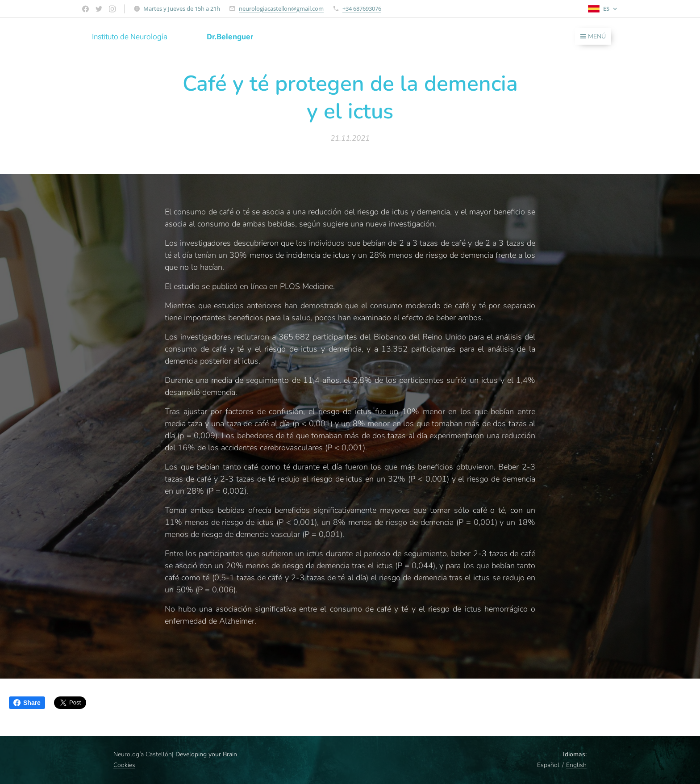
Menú (593, 36)
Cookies (124, 765)
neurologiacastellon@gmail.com (281, 8)
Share (27, 703)
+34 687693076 (362, 8)
